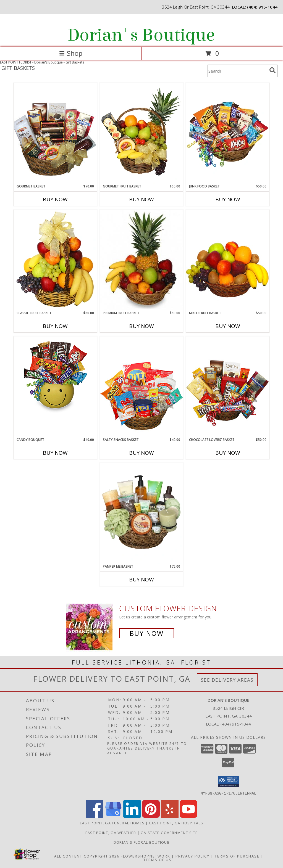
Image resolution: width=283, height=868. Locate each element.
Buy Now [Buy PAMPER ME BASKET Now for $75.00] (141, 579)
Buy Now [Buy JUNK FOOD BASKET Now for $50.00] (228, 199)
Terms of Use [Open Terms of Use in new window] (159, 859)
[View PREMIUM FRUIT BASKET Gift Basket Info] (141, 260)
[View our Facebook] (95, 816)
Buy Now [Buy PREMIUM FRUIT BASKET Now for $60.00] (141, 326)
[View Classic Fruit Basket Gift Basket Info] (55, 260)
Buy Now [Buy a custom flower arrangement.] (147, 633)
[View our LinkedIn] (132, 816)
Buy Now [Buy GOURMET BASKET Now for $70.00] (55, 199)
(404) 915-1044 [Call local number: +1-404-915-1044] (262, 7)
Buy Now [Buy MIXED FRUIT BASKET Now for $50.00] (228, 326)
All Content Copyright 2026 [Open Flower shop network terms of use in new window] (87, 856)
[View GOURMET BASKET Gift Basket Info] (55, 133)
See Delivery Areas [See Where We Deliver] (227, 680)
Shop (71, 53)
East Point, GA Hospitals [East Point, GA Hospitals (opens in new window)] (176, 823)
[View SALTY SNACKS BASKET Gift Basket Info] (141, 387)
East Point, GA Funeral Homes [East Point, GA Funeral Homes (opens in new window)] (112, 823)
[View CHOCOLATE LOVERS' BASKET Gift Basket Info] (228, 387)
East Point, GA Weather (111, 832)
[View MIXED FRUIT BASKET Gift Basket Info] (228, 260)
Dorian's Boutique (141, 35)
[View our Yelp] (170, 816)
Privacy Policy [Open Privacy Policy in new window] (192, 856)
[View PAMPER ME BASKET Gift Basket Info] (141, 514)
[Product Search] (237, 71)
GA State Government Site (169, 832)
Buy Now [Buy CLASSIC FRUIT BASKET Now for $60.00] (55, 326)
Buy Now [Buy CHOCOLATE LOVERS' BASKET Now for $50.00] (228, 453)
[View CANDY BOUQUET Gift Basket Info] (55, 376)
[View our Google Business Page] (113, 816)
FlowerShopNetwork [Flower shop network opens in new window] (146, 856)
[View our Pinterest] (151, 816)
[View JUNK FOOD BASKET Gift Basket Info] (228, 133)
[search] (272, 70)
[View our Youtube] (188, 816)
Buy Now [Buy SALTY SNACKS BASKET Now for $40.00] (141, 453)
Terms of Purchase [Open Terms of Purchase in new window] (237, 856)
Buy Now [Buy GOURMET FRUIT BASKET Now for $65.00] (141, 199)
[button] (228, 781)
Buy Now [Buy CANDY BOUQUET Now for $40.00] (55, 453)
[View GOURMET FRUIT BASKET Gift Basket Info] (141, 133)
